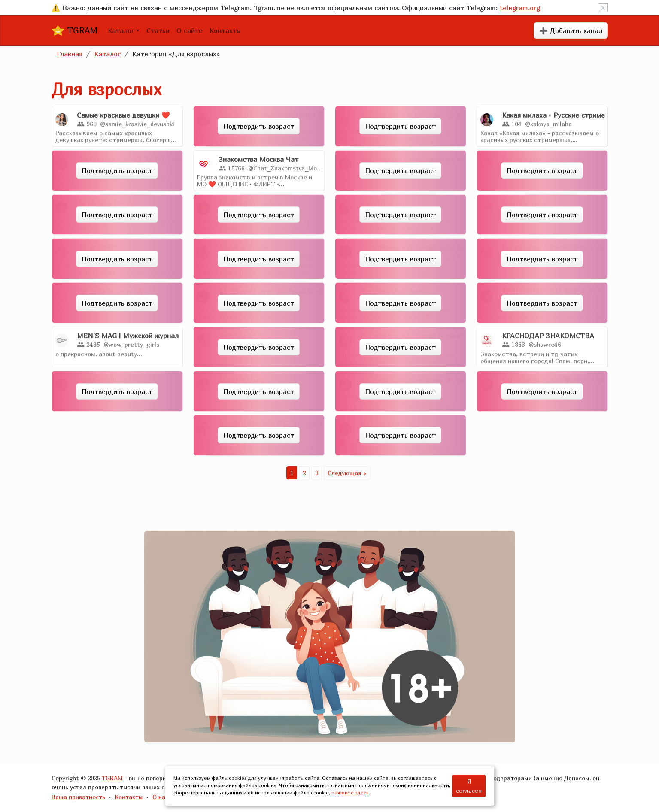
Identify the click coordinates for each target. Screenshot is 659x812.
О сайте (190, 30)
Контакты (225, 30)
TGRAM (74, 30)
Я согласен (469, 786)
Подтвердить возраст (259, 126)
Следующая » (347, 473)
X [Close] (603, 8)
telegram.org (520, 8)
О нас (160, 797)
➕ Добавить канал (571, 30)
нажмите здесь (350, 792)
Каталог (121, 30)
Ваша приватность (78, 797)
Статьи (158, 30)
